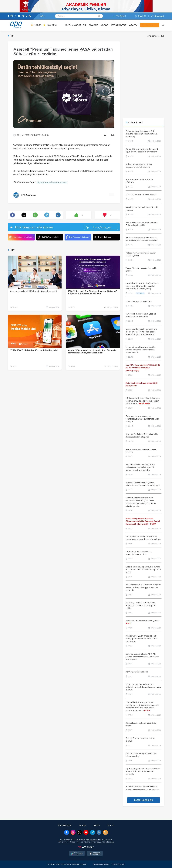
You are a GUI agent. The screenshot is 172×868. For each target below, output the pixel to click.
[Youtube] (19, 16)
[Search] (99, 16)
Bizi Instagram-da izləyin (21, 237)
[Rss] (30, 16)
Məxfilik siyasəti (118, 864)
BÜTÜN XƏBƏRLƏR (76, 25)
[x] (79, 833)
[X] (15, 16)
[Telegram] (23, 16)
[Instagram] (12, 16)
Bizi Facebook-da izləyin (78, 237)
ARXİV (97, 825)
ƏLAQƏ (82, 825)
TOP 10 (111, 825)
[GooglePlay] (77, 854)
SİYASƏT (93, 25)
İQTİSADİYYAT (119, 25)
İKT (162, 36)
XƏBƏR (104, 25)
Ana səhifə (152, 36)
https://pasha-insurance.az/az (52, 182)
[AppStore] (95, 854)
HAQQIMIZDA (65, 825)
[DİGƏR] (162, 25)
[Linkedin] (26, 16)
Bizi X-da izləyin (103, 237)
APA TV (133, 25)
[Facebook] (8, 16)
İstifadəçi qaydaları (101, 864)
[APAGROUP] (86, 847)
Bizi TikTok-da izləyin (48, 237)
